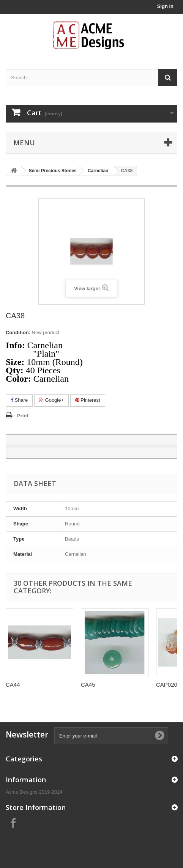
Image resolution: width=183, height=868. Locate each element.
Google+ (51, 400)
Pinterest (88, 400)
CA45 (88, 685)
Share (19, 400)
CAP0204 (168, 685)
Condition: (18, 333)
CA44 (13, 685)
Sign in (165, 6)
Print (23, 416)
